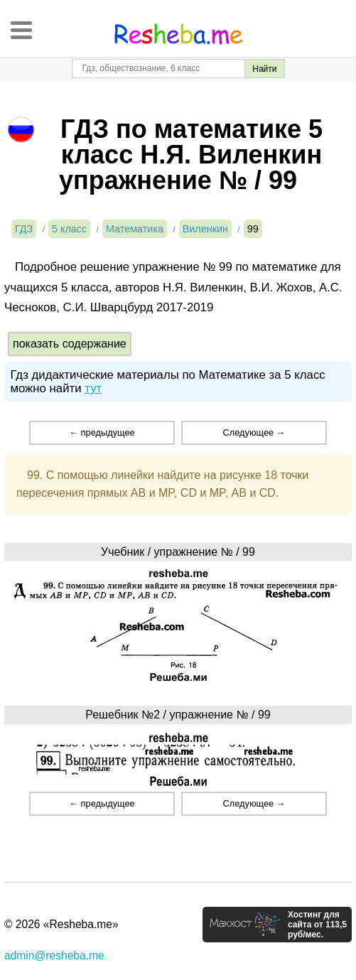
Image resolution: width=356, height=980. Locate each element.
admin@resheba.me (54, 955)
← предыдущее (102, 432)
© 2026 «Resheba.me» (61, 924)
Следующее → (254, 432)
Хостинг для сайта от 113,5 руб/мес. (317, 925)
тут (93, 388)
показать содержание (70, 344)
